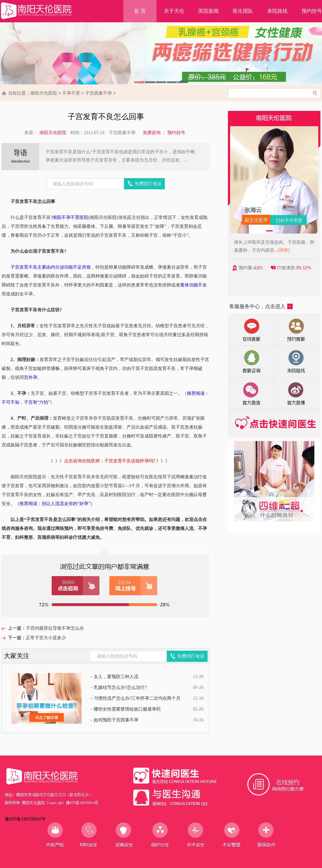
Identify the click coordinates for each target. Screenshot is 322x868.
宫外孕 (31, 377)
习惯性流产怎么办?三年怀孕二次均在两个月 (137, 698)
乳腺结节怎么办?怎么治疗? (120, 687)
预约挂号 (176, 133)
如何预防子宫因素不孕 (116, 720)
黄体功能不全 (194, 285)
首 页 (140, 11)
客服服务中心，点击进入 (261, 306)
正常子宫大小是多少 (46, 638)
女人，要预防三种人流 (116, 677)
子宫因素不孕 (99, 93)
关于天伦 (174, 11)
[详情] (286, 250)
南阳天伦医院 (44, 93)
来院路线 (277, 11)
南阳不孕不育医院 (70, 217)
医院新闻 (209, 11)
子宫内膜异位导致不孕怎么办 (55, 628)
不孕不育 (71, 93)
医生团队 (243, 11)
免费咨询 (152, 133)
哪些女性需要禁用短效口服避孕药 (127, 709)
